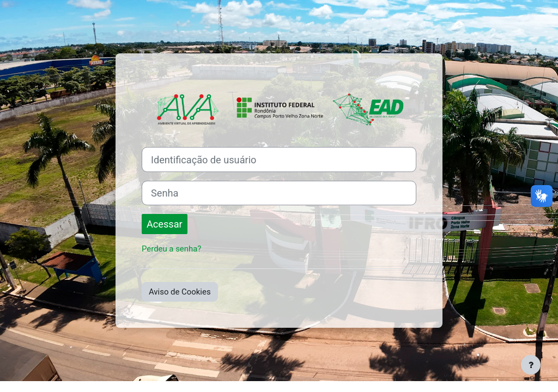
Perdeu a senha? (171, 249)
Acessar (165, 224)
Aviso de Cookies (180, 292)
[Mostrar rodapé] (531, 365)
